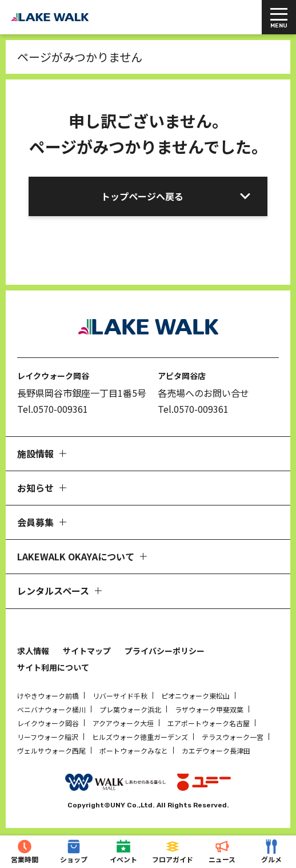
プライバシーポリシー (165, 651)
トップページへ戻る (142, 196)
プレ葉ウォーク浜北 (130, 709)
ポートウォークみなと (134, 750)
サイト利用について (53, 667)
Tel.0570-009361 (53, 409)
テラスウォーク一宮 (233, 737)
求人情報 (33, 651)
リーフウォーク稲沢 (48, 737)
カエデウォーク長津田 (216, 750)
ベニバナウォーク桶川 (51, 709)
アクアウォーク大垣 (123, 723)
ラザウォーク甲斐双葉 (209, 709)
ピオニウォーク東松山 (195, 696)
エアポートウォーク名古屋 (209, 723)
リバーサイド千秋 (120, 696)
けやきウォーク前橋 (48, 696)
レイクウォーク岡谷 (48, 723)
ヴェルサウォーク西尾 (51, 750)
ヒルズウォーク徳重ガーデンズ (140, 737)
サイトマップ (87, 651)
